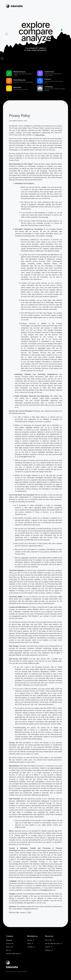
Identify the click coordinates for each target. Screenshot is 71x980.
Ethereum (48, 947)
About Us (9, 950)
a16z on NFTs (49, 940)
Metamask (48, 950)
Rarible (29, 944)
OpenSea (30, 940)
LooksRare (30, 947)
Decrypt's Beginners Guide (52, 944)
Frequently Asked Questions (14, 954)
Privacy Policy (10, 944)
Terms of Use (40, 135)
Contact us (9, 940)
